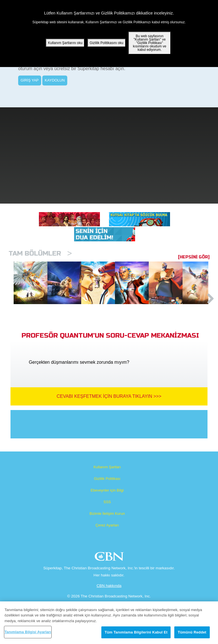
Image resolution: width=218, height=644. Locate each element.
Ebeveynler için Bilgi (107, 519)
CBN (110, 587)
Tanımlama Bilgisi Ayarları (28, 632)
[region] (109, 623)
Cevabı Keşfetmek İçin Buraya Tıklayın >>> (109, 425)
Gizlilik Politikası (107, 508)
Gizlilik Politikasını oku (107, 43)
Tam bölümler (40, 253)
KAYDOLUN (55, 80)
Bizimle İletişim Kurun (107, 542)
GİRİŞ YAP (30, 80)
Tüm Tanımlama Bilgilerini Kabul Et (136, 632)
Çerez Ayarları (107, 554)
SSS (107, 531)
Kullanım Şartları (107, 496)
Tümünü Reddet (192, 632)
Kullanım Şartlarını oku (65, 43)
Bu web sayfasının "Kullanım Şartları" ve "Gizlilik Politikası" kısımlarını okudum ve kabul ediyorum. (149, 43)
